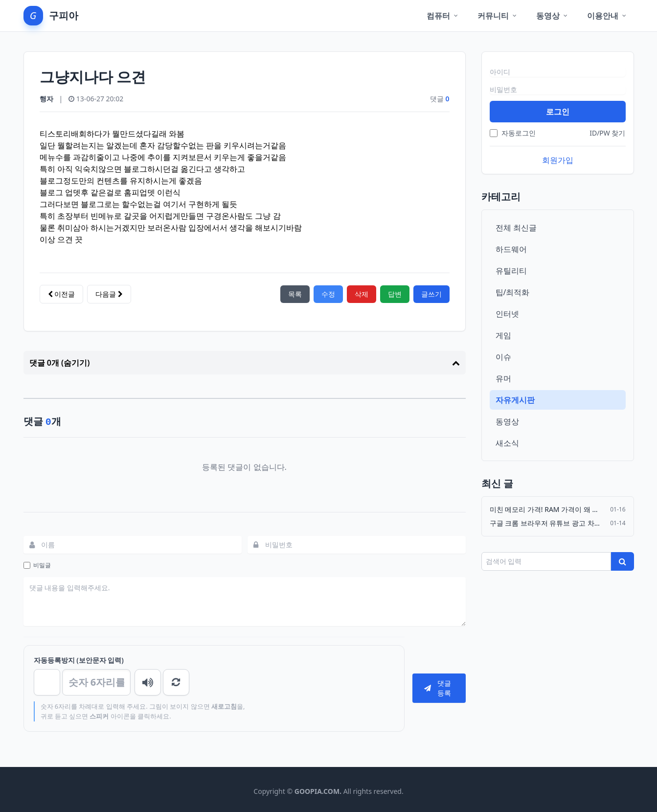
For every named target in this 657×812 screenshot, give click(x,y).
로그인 (558, 112)
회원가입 (558, 160)
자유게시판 (515, 400)
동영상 (507, 421)
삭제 (362, 294)
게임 (503, 335)
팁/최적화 (513, 292)
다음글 (109, 294)
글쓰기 (431, 294)
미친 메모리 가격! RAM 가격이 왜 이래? (547, 509)
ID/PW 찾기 (607, 133)
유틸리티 (511, 271)
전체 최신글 (516, 228)
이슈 (503, 357)
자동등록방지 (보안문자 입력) (79, 660)
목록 (295, 294)
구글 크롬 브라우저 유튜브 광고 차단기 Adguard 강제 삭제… (547, 523)
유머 (503, 378)
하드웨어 (511, 249)
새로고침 (176, 682)
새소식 (507, 443)
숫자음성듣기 (148, 682)
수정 (328, 294)
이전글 (62, 294)
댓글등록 (438, 688)
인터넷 (507, 314)
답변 (395, 294)
